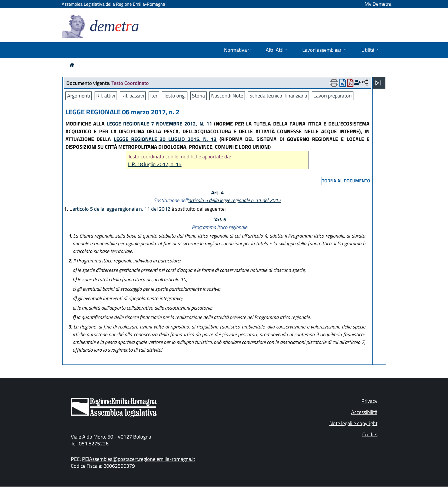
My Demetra (378, 4)
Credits (370, 434)
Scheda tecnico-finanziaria (278, 96)
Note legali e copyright (353, 423)
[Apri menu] (378, 83)
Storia (198, 96)
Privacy (369, 401)
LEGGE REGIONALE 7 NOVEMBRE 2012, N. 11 (159, 124)
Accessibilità (364, 412)
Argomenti (79, 96)
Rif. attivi (106, 96)
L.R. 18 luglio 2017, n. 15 (155, 164)
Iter (154, 96)
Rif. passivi (133, 96)
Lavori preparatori (333, 96)
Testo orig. (175, 96)
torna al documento (346, 181)
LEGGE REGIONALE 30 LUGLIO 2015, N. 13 (165, 139)
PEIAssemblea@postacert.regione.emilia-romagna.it (139, 459)
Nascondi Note (227, 96)
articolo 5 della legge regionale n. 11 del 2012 (235, 200)
